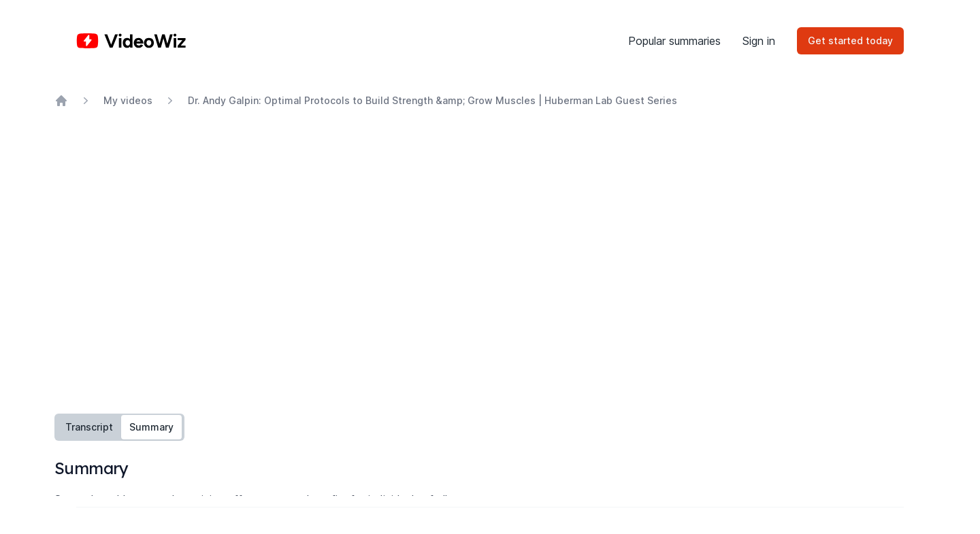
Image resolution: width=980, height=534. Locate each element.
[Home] (131, 41)
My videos (128, 100)
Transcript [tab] (89, 427)
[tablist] (119, 427)
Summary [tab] (151, 427)
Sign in (759, 41)
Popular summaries (674, 41)
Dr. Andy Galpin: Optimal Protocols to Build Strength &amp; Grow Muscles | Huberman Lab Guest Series (432, 100)
